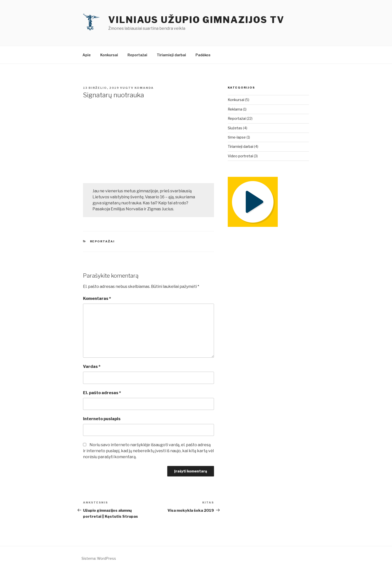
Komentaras (97, 299)
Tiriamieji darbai (171, 55)
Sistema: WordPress (99, 558)
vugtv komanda (137, 88)
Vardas (92, 367)
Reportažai (137, 55)
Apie (87, 55)
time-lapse (237, 137)
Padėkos (203, 55)
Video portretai (240, 156)
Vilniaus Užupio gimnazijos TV (196, 20)
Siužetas (235, 128)
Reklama (235, 109)
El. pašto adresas (102, 393)
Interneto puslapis (102, 419)
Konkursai (109, 55)
